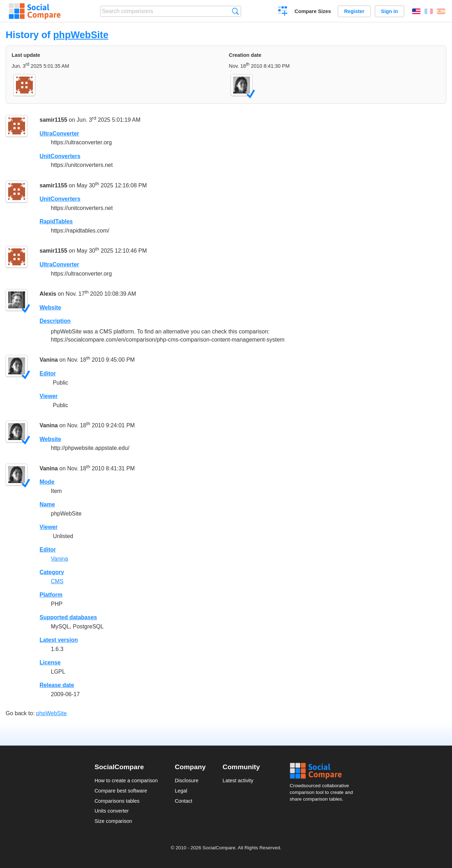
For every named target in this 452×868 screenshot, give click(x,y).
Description (55, 321)
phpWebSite (81, 35)
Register (354, 11)
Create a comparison (283, 12)
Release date (57, 685)
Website (50, 308)
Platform (51, 595)
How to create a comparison (126, 780)
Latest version (59, 640)
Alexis (48, 294)
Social (323, 771)
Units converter (112, 811)
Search (235, 11)
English (416, 11)
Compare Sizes (313, 11)
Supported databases (68, 617)
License (50, 662)
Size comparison (113, 821)
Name (47, 504)
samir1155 (53, 120)
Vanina (49, 360)
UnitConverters (60, 156)
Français (429, 11)
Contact (184, 801)
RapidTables (56, 221)
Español (441, 11)
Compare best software (121, 791)
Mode (47, 482)
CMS (57, 581)
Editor (48, 373)
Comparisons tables (117, 801)
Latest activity (238, 780)
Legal (181, 791)
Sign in (389, 11)
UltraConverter (59, 134)
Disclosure (187, 780)
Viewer (49, 396)
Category (52, 572)
